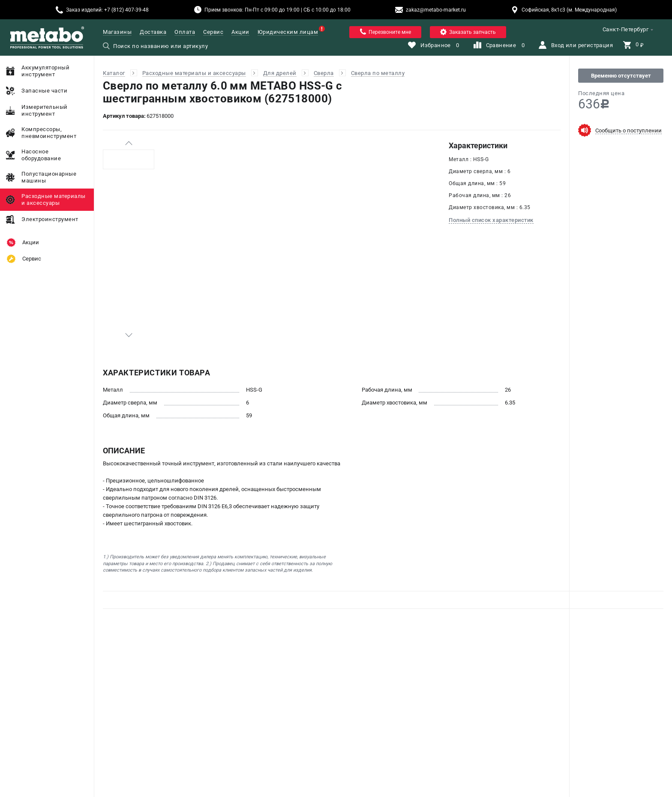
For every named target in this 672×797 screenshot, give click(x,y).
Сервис (213, 32)
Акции (240, 32)
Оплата (185, 32)
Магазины (117, 32)
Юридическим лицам (288, 32)
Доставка (153, 32)
